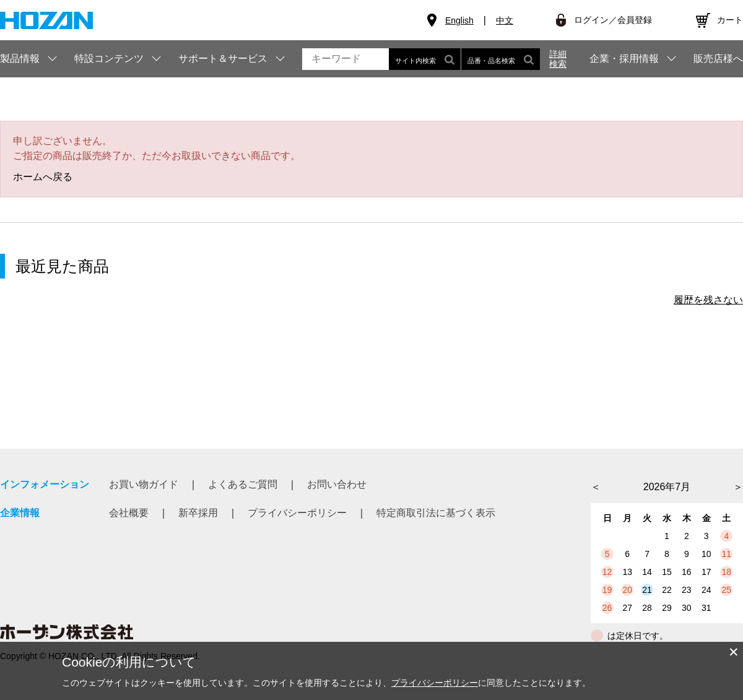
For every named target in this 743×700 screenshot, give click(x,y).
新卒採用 (198, 513)
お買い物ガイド (144, 484)
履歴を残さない (708, 300)
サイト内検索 (425, 59)
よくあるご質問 (243, 484)
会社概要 (129, 513)
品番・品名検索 (501, 59)
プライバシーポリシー (297, 513)
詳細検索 (558, 59)
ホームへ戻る (43, 177)
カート (730, 20)
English (459, 20)
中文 (505, 20)
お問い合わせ (337, 484)
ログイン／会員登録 (613, 20)
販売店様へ (718, 59)
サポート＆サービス (223, 58)
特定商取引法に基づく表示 (436, 513)
